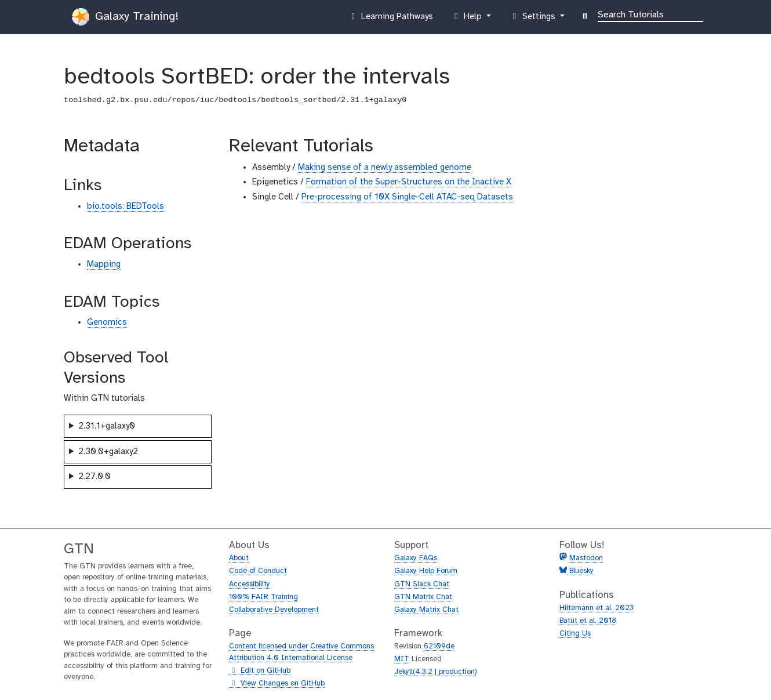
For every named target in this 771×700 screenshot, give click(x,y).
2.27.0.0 (94, 477)
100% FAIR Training (263, 597)
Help (468, 19)
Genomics (107, 322)
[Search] (650, 14)
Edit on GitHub (260, 671)
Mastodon (586, 558)
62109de (439, 646)
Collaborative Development (274, 610)
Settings (533, 19)
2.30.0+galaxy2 (108, 452)
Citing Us (575, 634)
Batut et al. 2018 (588, 621)
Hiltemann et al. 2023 (597, 608)
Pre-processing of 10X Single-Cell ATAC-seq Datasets (407, 197)
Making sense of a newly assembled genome (385, 168)
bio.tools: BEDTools (126, 206)
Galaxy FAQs (416, 558)
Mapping (104, 264)
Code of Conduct (258, 571)
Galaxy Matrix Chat (426, 610)
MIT (402, 659)
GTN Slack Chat (422, 584)
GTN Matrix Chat (423, 597)
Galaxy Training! (125, 17)
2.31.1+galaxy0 (107, 426)
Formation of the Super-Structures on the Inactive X (409, 182)
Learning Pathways (390, 19)
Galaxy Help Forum (426, 571)
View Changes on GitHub (277, 684)
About (239, 558)
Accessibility (250, 584)
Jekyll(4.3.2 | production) (436, 672)
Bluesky (580, 571)
